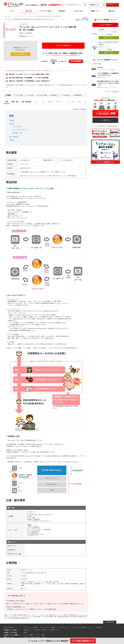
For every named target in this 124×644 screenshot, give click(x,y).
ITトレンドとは (27, 627)
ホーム (12, 11)
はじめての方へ (79, 11)
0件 (111, 35)
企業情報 (12, 140)
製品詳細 (12, 124)
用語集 (25, 632)
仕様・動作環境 (14, 137)
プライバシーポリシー (65, 627)
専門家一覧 (44, 630)
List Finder (26, 637)
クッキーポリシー (76, 627)
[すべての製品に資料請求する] (83, 641)
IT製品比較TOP (8, 16)
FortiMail (101, 30)
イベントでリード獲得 (39, 635)
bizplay (38, 637)
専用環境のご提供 (17, 133)
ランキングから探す (45, 11)
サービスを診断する (63, 46)
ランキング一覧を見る (112, 92)
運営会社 (84, 627)
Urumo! (32, 637)
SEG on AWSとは (17, 126)
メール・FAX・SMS (18, 16)
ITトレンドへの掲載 (28, 635)
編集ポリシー (55, 627)
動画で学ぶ (112, 11)
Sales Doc (44, 637)
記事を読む (62, 11)
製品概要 (12, 120)
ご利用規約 (35, 627)
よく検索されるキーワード (55, 630)
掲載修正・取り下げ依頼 (82, 20)
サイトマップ (91, 627)
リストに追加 (109, 38)
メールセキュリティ (30, 16)
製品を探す (29, 11)
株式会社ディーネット (27, 36)
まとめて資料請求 (76, 61)
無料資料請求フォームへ (112, 5)
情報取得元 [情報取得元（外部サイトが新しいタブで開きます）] (85, 18)
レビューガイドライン (45, 627)
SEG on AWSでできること (20, 130)
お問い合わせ (99, 627)
